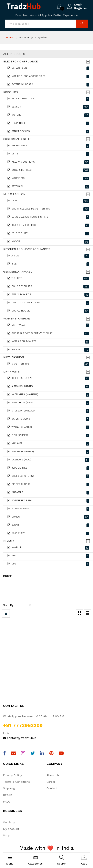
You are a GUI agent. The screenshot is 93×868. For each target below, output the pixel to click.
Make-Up (48, 548)
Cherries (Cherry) (48, 476)
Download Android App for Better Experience (46, 15)
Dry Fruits (12, 372)
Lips (48, 564)
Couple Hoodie (48, 311)
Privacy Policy (12, 775)
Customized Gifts (17, 139)
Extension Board (48, 85)
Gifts (48, 154)
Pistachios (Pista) (48, 403)
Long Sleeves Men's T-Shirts (48, 217)
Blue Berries (48, 468)
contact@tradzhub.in (20, 738)
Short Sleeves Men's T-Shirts (48, 209)
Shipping (9, 788)
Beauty (9, 541)
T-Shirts (48, 278)
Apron (48, 256)
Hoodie (48, 242)
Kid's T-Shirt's (48, 364)
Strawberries (48, 509)
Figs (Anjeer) (48, 436)
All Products (14, 54)
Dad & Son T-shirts (48, 225)
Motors (48, 115)
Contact (52, 788)
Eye (48, 556)
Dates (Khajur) (48, 419)
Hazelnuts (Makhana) (48, 395)
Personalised (48, 146)
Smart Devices (48, 132)
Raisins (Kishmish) (48, 452)
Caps (48, 201)
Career (51, 782)
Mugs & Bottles (48, 170)
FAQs (7, 801)
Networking (48, 68)
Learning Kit (48, 123)
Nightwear (48, 325)
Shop (7, 835)
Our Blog (9, 822)
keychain (48, 187)
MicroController (48, 99)
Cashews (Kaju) (48, 460)
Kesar (48, 525)
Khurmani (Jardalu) (48, 411)
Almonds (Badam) (48, 387)
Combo (48, 517)
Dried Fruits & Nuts (48, 378)
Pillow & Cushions (48, 162)
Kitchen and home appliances (27, 249)
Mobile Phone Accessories (48, 76)
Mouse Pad (48, 178)
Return (8, 795)
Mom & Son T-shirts (48, 342)
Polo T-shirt (48, 234)
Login (78, 4)
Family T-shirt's (48, 295)
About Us (53, 775)
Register (81, 8)
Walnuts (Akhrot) (48, 427)
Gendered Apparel (18, 272)
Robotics (11, 92)
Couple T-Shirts (48, 287)
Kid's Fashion (14, 357)
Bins (48, 264)
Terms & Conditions (16, 782)
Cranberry (48, 533)
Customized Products (48, 303)
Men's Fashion (14, 194)
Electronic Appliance (20, 62)
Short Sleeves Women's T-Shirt (48, 334)
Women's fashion (17, 319)
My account (11, 829)
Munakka (48, 444)
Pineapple (48, 493)
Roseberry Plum (48, 501)
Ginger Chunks (48, 484)
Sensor (48, 107)
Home (10, 38)
